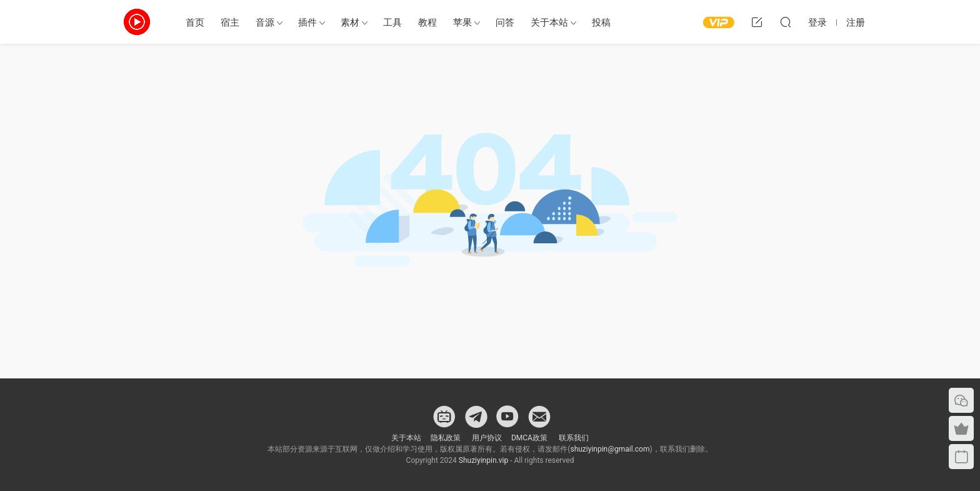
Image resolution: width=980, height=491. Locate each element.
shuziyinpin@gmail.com (610, 449)
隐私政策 (446, 438)
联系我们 (573, 438)
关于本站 (549, 23)
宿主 (230, 23)
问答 (505, 23)
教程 (427, 23)
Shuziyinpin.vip (483, 460)
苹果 (462, 23)
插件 (307, 23)
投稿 (601, 23)
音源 (265, 23)
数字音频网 (137, 22)
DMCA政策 (529, 438)
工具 (392, 23)
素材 (350, 23)
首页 (195, 23)
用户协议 (487, 438)
